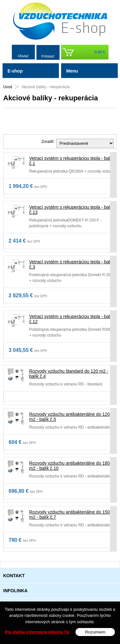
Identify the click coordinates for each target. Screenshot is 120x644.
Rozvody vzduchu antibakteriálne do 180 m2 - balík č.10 (69, 466)
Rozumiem (95, 632)
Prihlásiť (48, 56)
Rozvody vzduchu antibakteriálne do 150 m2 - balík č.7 (69, 515)
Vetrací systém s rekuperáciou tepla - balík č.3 (71, 264)
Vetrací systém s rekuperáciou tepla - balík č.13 (71, 210)
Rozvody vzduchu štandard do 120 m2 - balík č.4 (69, 374)
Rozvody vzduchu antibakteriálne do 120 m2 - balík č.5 (69, 417)
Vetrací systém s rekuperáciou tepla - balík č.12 (71, 319)
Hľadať (23, 56)
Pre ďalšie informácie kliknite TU (37, 632)
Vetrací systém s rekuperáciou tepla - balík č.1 (71, 161)
